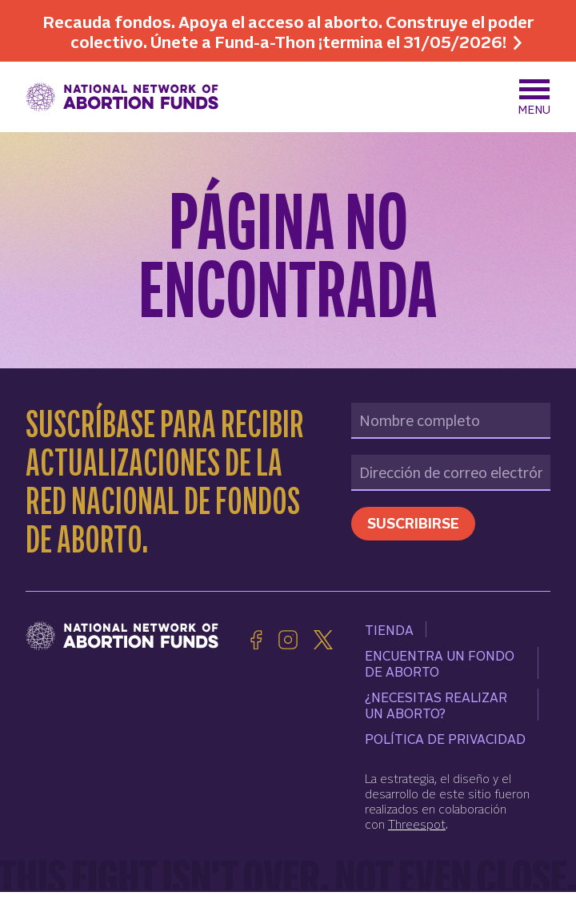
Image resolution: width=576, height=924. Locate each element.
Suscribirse (413, 522)
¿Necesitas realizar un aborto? (436, 705)
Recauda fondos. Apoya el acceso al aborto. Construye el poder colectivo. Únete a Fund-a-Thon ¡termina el (288, 31)
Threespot (417, 824)
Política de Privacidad (445, 738)
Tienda (389, 629)
